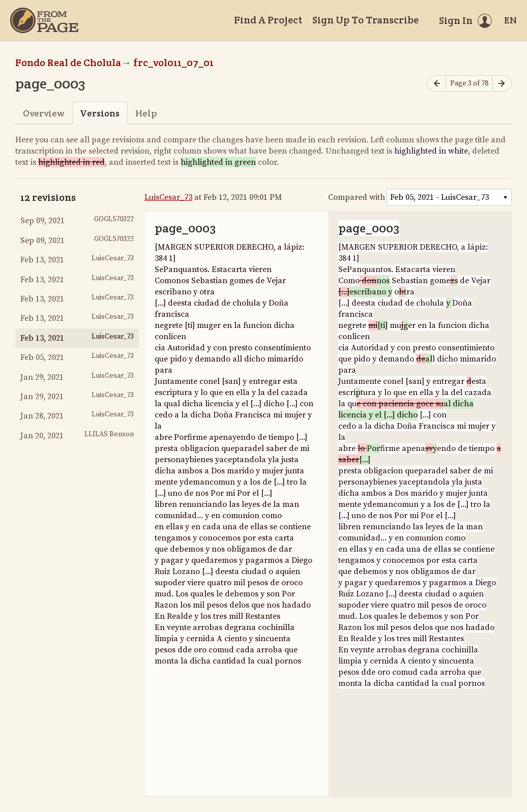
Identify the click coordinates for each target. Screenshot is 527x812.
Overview (43, 113)
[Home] (44, 20)
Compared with (357, 197)
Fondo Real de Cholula (68, 63)
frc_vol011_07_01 (173, 63)
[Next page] (502, 84)
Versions (100, 113)
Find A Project (268, 20)
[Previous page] (436, 84)
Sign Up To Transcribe (365, 20)
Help (146, 113)
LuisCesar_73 (168, 197)
